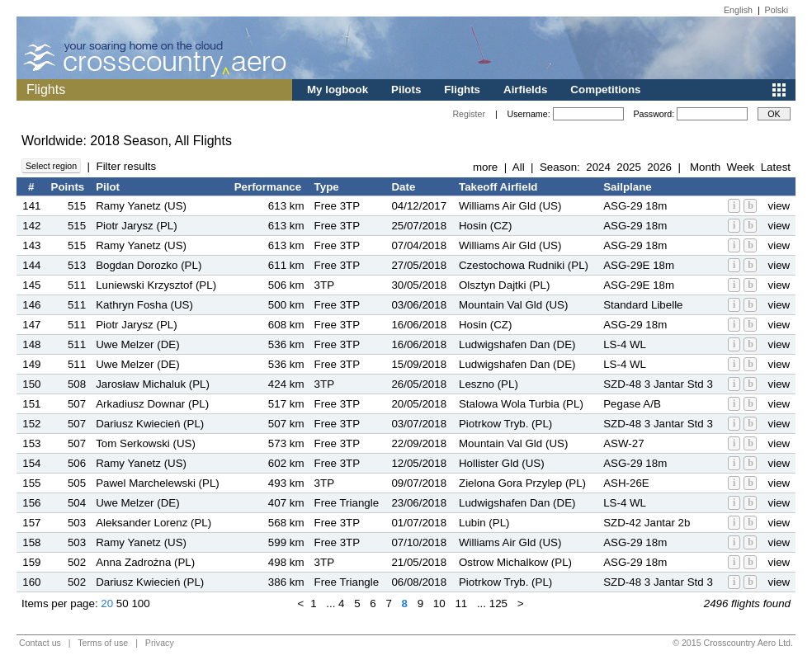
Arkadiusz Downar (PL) (152, 404)
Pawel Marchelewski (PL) (158, 483)
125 (498, 603)
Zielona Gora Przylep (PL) (522, 483)
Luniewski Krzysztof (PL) (156, 285)
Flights (462, 90)
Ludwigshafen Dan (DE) (517, 344)
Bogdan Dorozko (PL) (149, 265)
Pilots (406, 90)
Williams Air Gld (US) (510, 206)
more (485, 167)
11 (461, 603)
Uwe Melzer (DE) (137, 344)
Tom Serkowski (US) (146, 443)
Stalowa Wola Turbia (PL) (521, 404)
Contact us (40, 643)
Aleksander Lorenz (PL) (153, 523)
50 (123, 603)
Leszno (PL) (489, 384)
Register (469, 114)
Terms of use (103, 643)
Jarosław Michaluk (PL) (153, 384)
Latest (776, 167)
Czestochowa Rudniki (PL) (524, 265)
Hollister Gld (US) (502, 463)
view (779, 206)
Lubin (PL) (484, 523)
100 (140, 603)
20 (107, 603)
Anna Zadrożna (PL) (145, 562)
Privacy (160, 643)
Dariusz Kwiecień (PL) (150, 424)
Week (740, 167)
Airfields (525, 90)
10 (439, 603)
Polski (777, 10)
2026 (659, 167)
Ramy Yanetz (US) (141, 206)
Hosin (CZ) (485, 226)
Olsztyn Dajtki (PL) (504, 285)
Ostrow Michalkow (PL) (515, 562)
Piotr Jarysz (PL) (137, 226)
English (738, 10)
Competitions (605, 90)
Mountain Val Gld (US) (513, 305)
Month (705, 167)
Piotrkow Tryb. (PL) (505, 424)
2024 (598, 167)
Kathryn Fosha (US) (144, 305)
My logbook (338, 90)
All (519, 167)
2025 (629, 167)
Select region (51, 166)
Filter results (126, 166)
